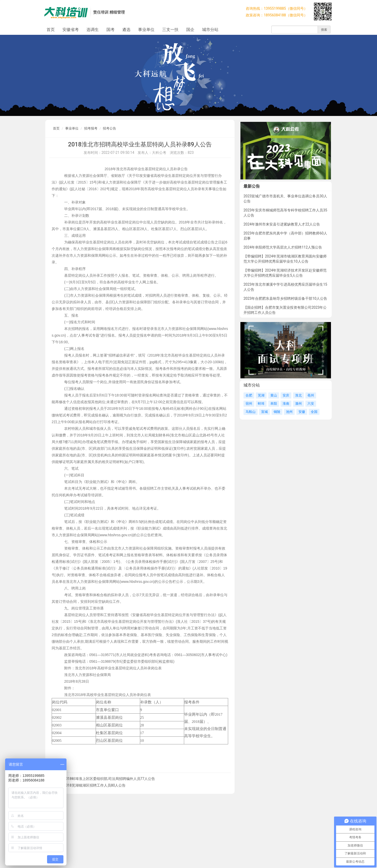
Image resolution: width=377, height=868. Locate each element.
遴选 (126, 30)
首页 (51, 30)
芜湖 (261, 395)
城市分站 (210, 30)
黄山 (274, 395)
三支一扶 (170, 30)
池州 (289, 412)
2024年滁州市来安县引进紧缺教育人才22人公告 (282, 224)
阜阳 (274, 404)
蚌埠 (261, 404)
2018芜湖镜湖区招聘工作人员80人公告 (95, 785)
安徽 (302, 412)
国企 (190, 30)
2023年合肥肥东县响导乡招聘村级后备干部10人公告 (285, 298)
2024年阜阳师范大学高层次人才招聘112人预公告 (283, 247)
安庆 (286, 395)
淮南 (286, 404)
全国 (314, 412)
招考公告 (109, 128)
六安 (311, 404)
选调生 (93, 30)
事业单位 (146, 30)
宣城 (264, 412)
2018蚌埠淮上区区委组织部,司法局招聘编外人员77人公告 (109, 779)
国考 (110, 30)
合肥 (249, 395)
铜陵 (277, 412)
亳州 (311, 395)
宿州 (249, 404)
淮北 (298, 395)
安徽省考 (71, 30)
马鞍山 (251, 412)
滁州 (298, 404)
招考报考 (91, 128)
